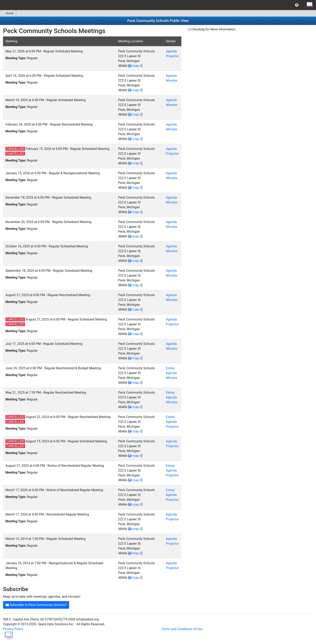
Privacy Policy (13, 629)
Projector (172, 56)
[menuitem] (297, 5)
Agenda (171, 51)
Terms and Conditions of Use (182, 629)
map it (135, 66)
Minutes (172, 80)
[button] (297, 5)
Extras (170, 368)
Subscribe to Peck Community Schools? (36, 605)
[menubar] (158, 5)
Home (8, 13)
